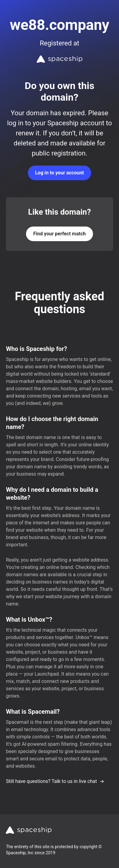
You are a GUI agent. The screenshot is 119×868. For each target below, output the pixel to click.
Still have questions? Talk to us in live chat (55, 781)
